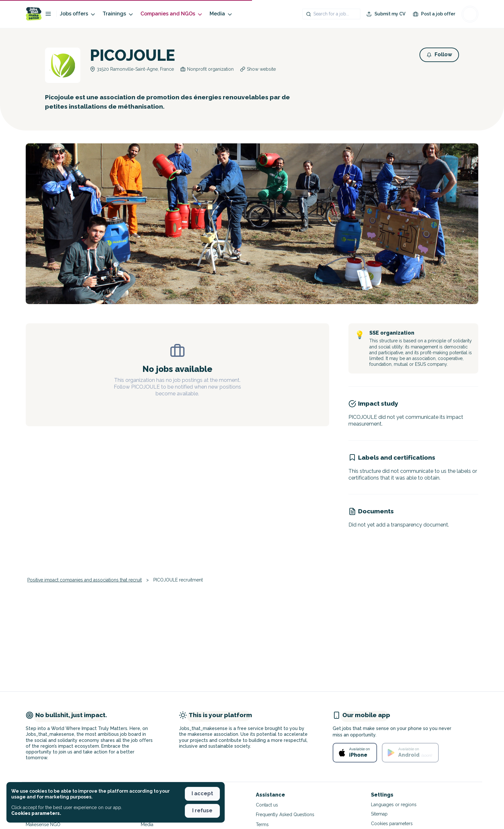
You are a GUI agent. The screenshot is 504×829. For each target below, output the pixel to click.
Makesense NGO (43, 824)
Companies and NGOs (172, 14)
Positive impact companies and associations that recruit (85, 580)
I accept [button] (202, 793)
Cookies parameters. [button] (36, 813)
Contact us (267, 805)
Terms (262, 824)
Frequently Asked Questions (285, 815)
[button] (439, 55)
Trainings (118, 14)
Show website (261, 69)
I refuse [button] (202, 811)
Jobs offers (78, 14)
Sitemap (379, 814)
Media (221, 14)
